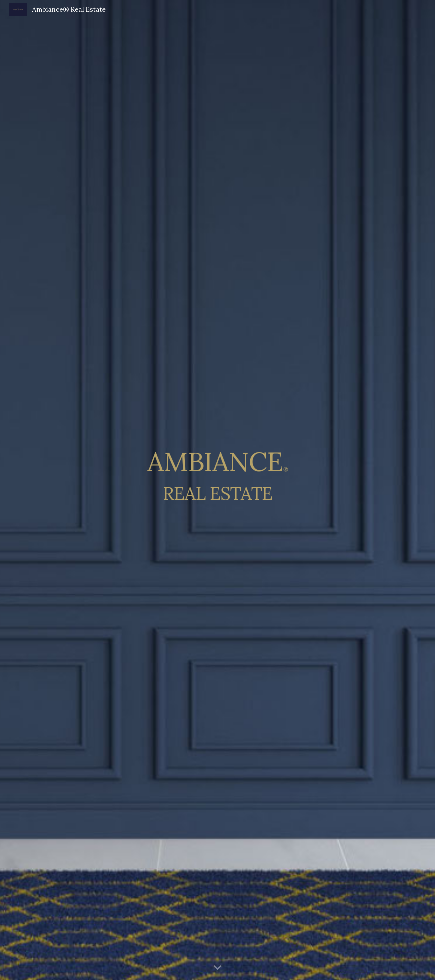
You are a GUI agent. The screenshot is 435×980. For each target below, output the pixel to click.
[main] (217, 490)
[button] (217, 968)
